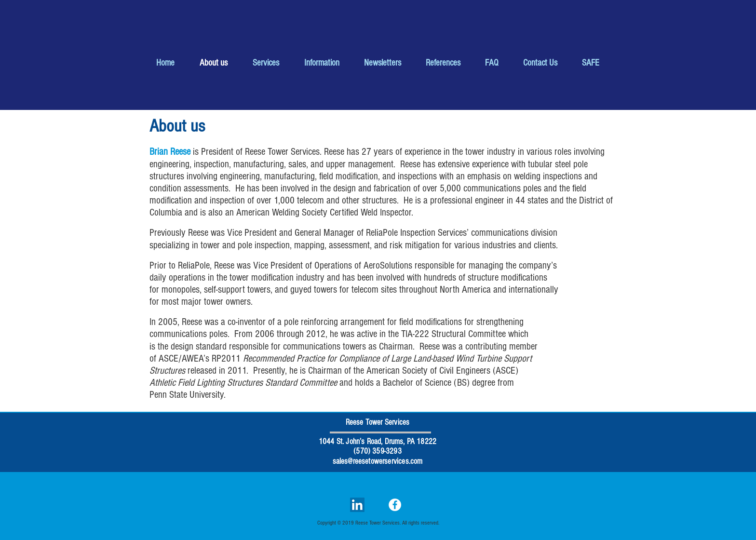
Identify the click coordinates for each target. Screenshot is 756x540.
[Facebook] (395, 505)
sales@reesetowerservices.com (378, 461)
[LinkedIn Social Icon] (357, 505)
